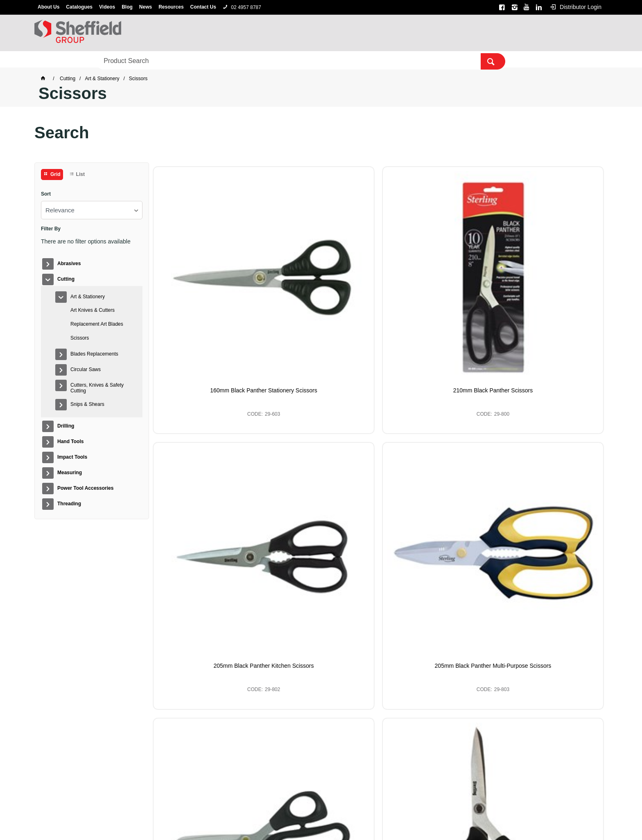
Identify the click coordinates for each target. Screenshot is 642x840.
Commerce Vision (364, 820)
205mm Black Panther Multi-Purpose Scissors (550, 279)
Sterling (352, 809)
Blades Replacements (94, 354)
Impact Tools (226, 60)
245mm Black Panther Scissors (207, 598)
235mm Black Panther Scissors (436, 437)
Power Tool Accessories (339, 60)
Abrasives (53, 60)
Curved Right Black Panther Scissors (321, 437)
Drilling (133, 60)
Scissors (80, 338)
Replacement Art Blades (97, 324)
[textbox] (483, 33)
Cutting (95, 60)
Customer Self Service (308, 820)
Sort (46, 194)
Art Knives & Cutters (93, 310)
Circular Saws (86, 369)
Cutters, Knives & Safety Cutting (97, 388)
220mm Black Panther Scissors (207, 437)
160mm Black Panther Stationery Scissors (207, 279)
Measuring (276, 60)
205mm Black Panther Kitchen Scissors (436, 279)
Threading (403, 60)
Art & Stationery (88, 297)
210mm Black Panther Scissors (321, 276)
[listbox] (92, 210)
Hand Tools (176, 60)
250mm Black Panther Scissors (550, 437)
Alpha (331, 809)
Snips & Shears (87, 404)
